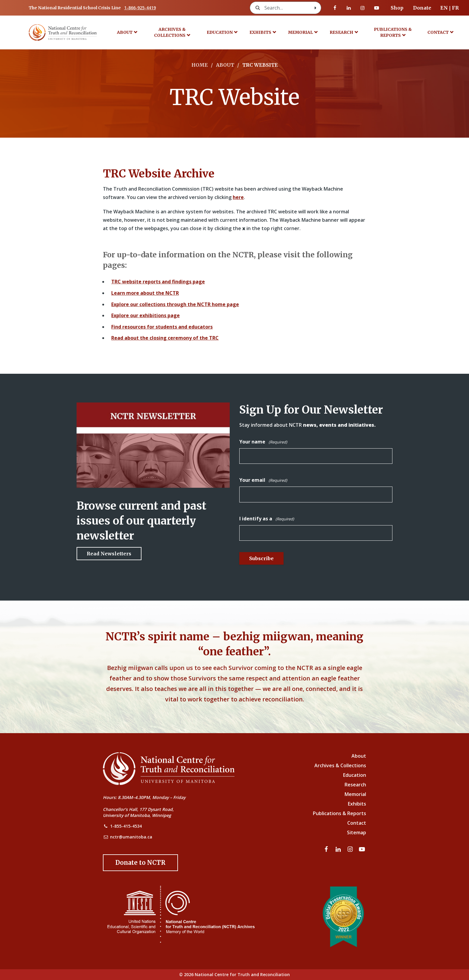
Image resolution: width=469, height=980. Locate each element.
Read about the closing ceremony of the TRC (165, 338)
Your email (263, 480)
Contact (438, 32)
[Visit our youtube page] (377, 8)
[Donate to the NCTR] (140, 863)
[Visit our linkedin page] (349, 8)
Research (341, 32)
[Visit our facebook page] (335, 8)
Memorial (300, 32)
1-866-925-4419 (140, 8)
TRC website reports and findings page (158, 282)
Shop (397, 8)
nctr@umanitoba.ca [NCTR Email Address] (131, 837)
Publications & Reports (393, 32)
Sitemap (357, 832)
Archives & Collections (170, 32)
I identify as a (267, 519)
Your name (263, 442)
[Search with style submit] (316, 8)
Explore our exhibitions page (146, 315)
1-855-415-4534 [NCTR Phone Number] (126, 826)
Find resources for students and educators (162, 327)
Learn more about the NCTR (145, 293)
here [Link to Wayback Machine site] (238, 197)
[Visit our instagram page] (363, 8)
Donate (422, 8)
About (125, 32)
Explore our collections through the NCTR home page (175, 304)
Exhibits (260, 32)
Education (220, 32)
